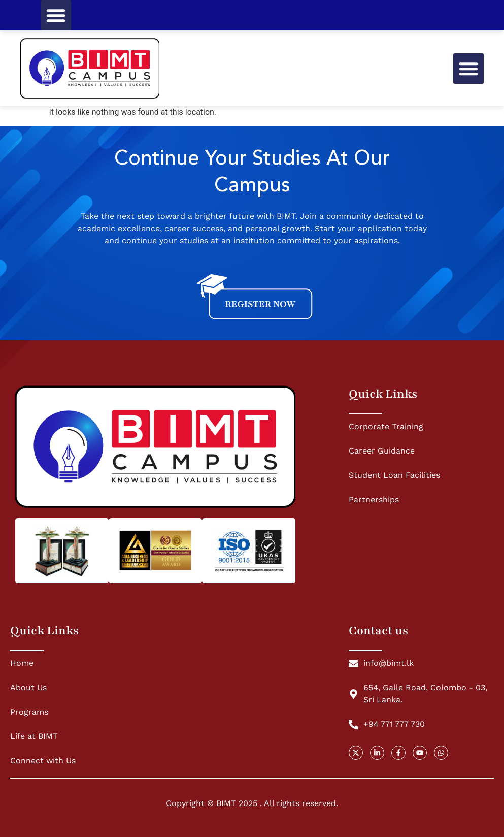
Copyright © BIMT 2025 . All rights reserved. (252, 803)
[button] (56, 15)
